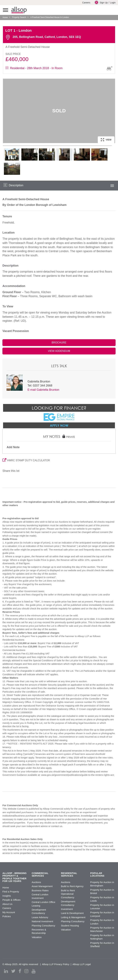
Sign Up (101, 2)
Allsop (19, 10)
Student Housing (70, 926)
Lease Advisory (40, 917)
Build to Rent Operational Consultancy (68, 894)
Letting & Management (73, 917)
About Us (7, 904)
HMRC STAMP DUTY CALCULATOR (26, 460)
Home (5, 17)
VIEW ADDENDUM (59, 351)
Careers (86, 3)
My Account (9, 912)
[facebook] (20, 971)
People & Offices (11, 900)
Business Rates (40, 890)
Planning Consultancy (43, 926)
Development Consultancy (39, 911)
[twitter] (13, 971)
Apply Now (59, 425)
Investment (67, 909)
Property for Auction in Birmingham (102, 884)
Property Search (19, 17)
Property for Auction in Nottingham (102, 937)
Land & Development (72, 913)
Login (113, 3)
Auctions (36, 882)
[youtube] (34, 971)
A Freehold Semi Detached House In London (50, 17)
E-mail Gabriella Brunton (43, 390)
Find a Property (11, 892)
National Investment (42, 921)
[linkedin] (6, 971)
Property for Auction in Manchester (102, 929)
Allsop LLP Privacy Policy (56, 964)
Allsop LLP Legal (82, 964)
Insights (7, 896)
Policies (7, 916)
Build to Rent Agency (72, 886)
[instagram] (26, 971)
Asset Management (42, 886)
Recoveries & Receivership (39, 931)
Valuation (37, 937)
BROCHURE (59, 343)
